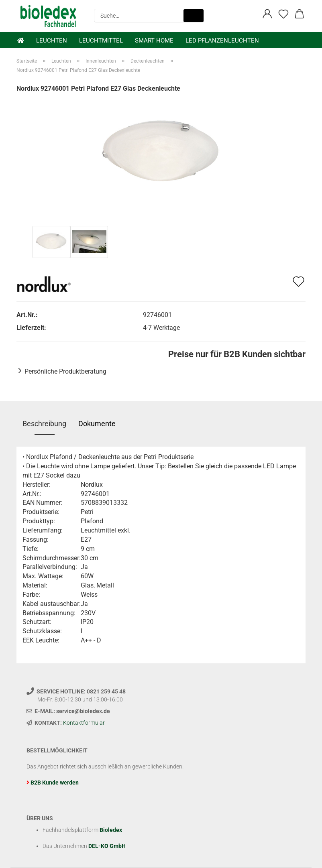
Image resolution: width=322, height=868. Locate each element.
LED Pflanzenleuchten (222, 41)
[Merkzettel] (283, 14)
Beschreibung (44, 424)
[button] (267, 14)
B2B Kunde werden (55, 783)
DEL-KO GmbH (107, 846)
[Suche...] (194, 16)
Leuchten (52, 41)
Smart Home (154, 41)
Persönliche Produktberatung (65, 371)
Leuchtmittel (101, 41)
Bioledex (111, 830)
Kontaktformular (84, 723)
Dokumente (97, 424)
